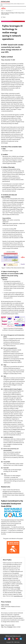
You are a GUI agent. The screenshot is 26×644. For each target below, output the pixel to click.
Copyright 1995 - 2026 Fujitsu (13, 642)
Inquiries (3, 608)
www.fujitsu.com (18, 596)
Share (4, 17)
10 (9, 212)
